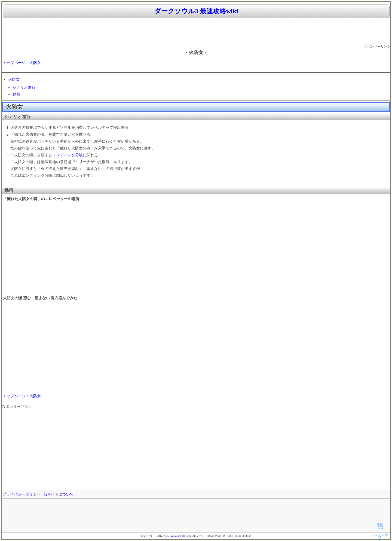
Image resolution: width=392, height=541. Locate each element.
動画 (16, 94)
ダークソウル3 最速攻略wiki (196, 11)
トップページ (14, 63)
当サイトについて (59, 494)
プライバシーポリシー (22, 494)
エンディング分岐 (68, 155)
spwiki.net (175, 536)
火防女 (35, 63)
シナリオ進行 (24, 88)
